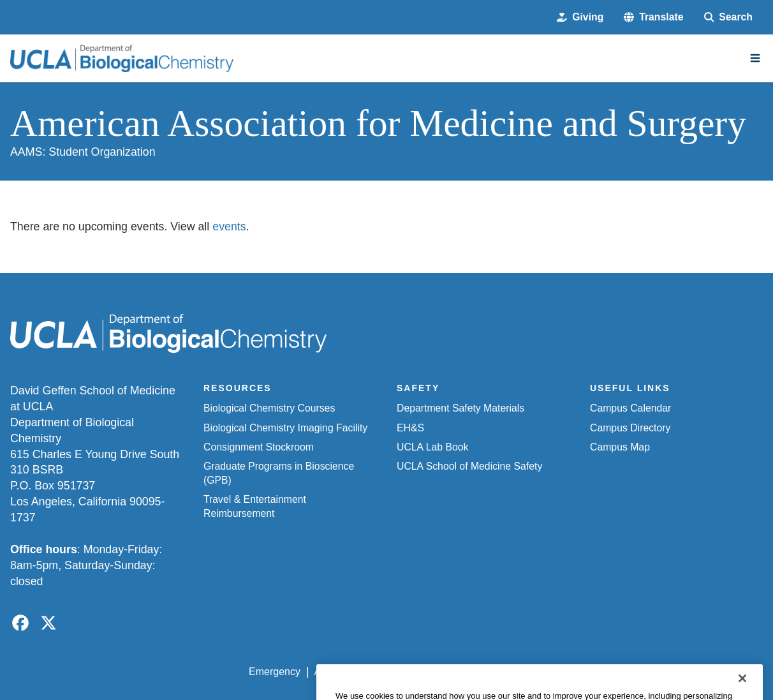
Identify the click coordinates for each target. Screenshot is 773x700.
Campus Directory (630, 428)
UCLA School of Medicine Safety (469, 466)
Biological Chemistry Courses (269, 408)
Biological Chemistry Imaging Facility (285, 428)
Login (643, 672)
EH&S (410, 428)
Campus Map (620, 447)
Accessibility (342, 672)
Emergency (275, 672)
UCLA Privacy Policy (430, 672)
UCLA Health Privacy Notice (554, 672)
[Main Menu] (755, 58)
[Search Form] (729, 17)
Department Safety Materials (460, 408)
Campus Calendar (630, 408)
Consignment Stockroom (259, 447)
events (229, 227)
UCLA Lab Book (432, 447)
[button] (653, 17)
